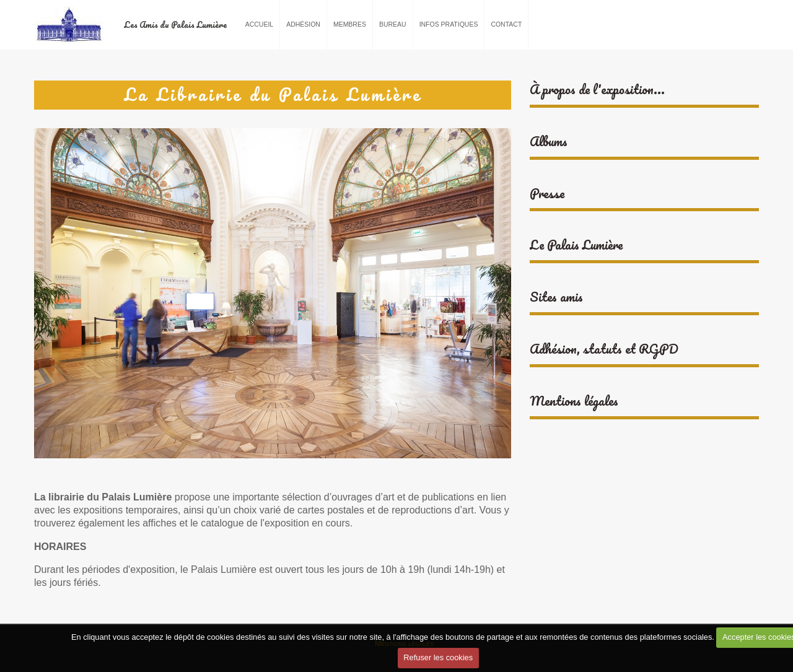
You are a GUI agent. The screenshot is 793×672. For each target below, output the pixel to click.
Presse (547, 194)
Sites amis (556, 297)
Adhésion (303, 24)
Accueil (259, 24)
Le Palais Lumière (576, 245)
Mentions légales (574, 401)
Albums (549, 142)
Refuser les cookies (438, 657)
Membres (350, 24)
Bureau (393, 24)
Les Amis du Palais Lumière (175, 24)
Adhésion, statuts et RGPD (604, 349)
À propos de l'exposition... (597, 89)
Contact (506, 24)
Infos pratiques (449, 24)
